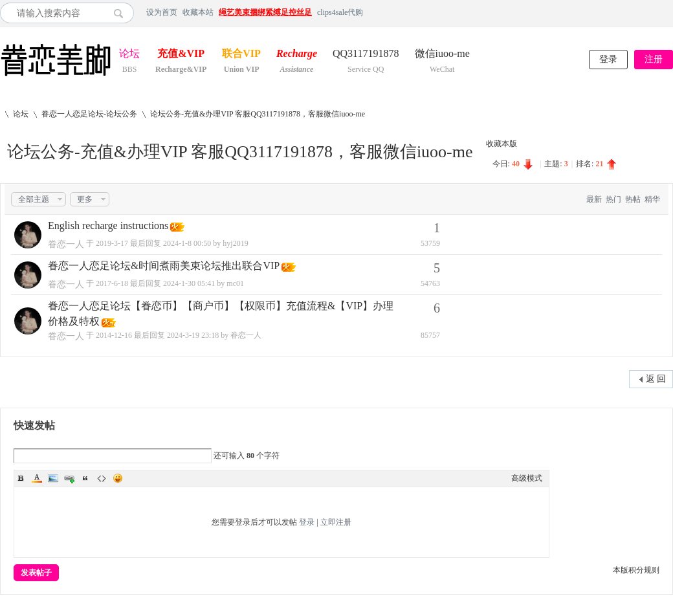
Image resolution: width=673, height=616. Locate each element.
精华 (652, 199)
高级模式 (527, 478)
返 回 (656, 379)
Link (69, 478)
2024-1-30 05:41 (189, 283)
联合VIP (241, 55)
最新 (594, 199)
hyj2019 (235, 243)
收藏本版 (502, 144)
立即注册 (336, 522)
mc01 (235, 283)
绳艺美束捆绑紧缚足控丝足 (265, 12)
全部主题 (34, 199)
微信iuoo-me (442, 55)
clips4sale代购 (340, 12)
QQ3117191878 (366, 55)
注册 (654, 59)
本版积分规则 (636, 570)
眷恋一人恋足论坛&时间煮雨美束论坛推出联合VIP (164, 266)
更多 (85, 199)
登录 (608, 59)
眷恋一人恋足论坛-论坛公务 (89, 114)
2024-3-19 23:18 (193, 335)
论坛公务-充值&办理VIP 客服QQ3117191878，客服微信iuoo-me (258, 114)
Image (53, 478)
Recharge (297, 55)
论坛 (129, 55)
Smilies (118, 478)
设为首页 (162, 12)
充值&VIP (181, 55)
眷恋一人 (66, 244)
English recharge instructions (108, 225)
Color (37, 478)
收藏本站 (198, 12)
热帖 (633, 199)
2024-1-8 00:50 (187, 243)
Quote (85, 478)
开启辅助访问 (670, 12)
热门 (613, 199)
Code (102, 478)
